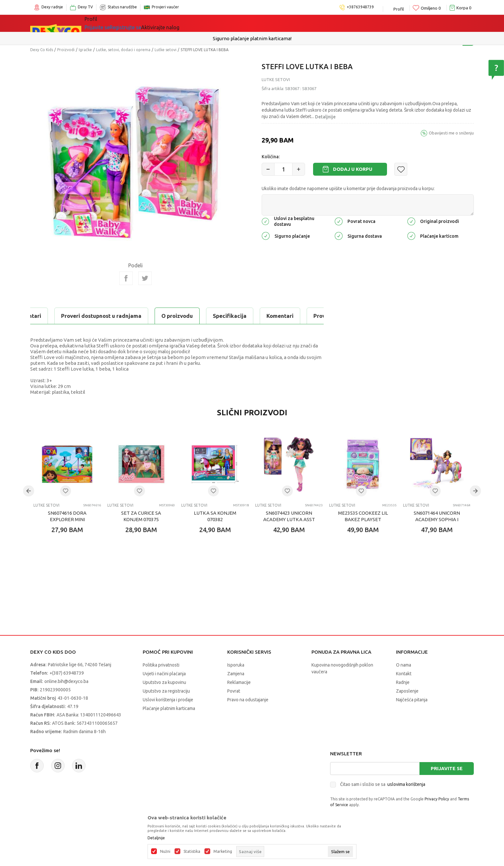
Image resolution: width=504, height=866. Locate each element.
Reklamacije (239, 682)
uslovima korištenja (406, 784)
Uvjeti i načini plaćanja (164, 674)
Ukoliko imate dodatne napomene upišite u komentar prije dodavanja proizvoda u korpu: (348, 189)
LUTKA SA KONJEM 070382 (215, 516)
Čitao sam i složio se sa (383, 784)
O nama (404, 665)
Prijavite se (447, 768)
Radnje (403, 682)
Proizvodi (66, 50)
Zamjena (236, 674)
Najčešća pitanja (412, 700)
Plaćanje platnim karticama (169, 708)
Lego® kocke (190, 23)
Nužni (165, 852)
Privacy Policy (437, 799)
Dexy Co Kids (42, 50)
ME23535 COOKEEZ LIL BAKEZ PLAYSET (363, 516)
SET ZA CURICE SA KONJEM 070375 (141, 516)
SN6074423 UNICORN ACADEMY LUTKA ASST (289, 516)
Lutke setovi (166, 50)
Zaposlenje (407, 691)
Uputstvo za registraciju (166, 691)
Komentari (159, 316)
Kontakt (404, 674)
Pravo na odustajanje (248, 700)
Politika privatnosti (161, 665)
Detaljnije (325, 117)
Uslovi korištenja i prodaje (168, 700)
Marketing (223, 852)
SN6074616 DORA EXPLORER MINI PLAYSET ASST (67, 519)
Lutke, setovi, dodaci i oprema (123, 50)
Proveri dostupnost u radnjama (232, 316)
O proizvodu (56, 316)
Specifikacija (108, 316)
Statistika (192, 852)
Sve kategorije (111, 23)
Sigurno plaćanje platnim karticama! (252, 38)
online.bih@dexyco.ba (66, 681)
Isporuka (236, 665)
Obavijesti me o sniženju (451, 133)
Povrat (234, 691)
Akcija (226, 23)
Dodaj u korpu (353, 169)
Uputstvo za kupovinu (164, 682)
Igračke (152, 23)
